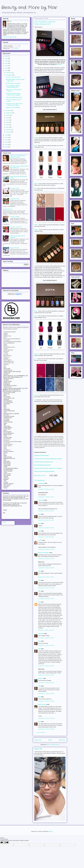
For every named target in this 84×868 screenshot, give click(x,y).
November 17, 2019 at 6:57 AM (46, 638)
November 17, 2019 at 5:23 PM (46, 694)
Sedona (36, 354)
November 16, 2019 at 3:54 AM (46, 520)
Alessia (36, 395)
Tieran (36, 225)
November (9, 75)
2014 (6, 145)
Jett (35, 400)
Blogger (51, 831)
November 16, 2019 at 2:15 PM (46, 549)
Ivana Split (41, 500)
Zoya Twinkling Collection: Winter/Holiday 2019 (13, 87)
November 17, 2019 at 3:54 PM (46, 683)
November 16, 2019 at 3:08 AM (46, 511)
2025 (6, 56)
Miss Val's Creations (44, 553)
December (9, 73)
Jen (35, 359)
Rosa (36, 311)
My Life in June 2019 (16, 227)
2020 (6, 68)
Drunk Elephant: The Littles (13, 83)
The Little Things (15, 188)
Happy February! (15, 248)
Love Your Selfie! (15, 217)
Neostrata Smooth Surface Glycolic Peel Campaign (48, 468)
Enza (36, 146)
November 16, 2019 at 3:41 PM (46, 559)
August (8, 115)
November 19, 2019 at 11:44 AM (46, 718)
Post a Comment (41, 732)
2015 (6, 142)
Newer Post (38, 740)
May (7, 122)
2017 (6, 137)
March (8, 127)
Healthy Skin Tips (8, 209)
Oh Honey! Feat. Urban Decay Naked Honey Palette (48, 459)
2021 (6, 66)
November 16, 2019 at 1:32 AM (46, 497)
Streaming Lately (15, 199)
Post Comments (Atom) (53, 745)
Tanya (36, 230)
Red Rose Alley (42, 704)
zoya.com (59, 64)
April (8, 125)
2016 (6, 140)
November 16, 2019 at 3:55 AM (46, 537)
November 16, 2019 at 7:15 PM (46, 577)
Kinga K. (41, 678)
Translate (14, 48)
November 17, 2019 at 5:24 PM (46, 701)
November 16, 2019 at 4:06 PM (46, 568)
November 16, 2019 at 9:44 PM (46, 630)
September (9, 113)
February (9, 130)
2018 (6, 135)
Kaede (36, 138)
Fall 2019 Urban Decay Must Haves (44, 462)
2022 (6, 63)
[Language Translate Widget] (12, 46)
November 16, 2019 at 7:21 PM (46, 599)
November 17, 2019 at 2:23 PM (46, 645)
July (7, 118)
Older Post (62, 740)
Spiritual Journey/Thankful (41, 455)
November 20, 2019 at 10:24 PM (46, 729)
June (8, 120)
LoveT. (40, 540)
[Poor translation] (6, 843)
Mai (35, 188)
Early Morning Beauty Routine (42, 465)
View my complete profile (10, 37)
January (8, 132)
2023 (6, 61)
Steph (36, 184)
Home (50, 740)
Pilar (39, 514)
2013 (6, 147)
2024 (6, 59)
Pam (39, 602)
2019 (6, 71)
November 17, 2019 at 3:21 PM (46, 675)
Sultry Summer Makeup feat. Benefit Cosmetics (18, 156)
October (8, 110)
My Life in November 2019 (13, 77)
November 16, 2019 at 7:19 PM (46, 588)
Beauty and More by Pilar (29, 8)
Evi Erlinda (41, 483)
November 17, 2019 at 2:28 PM (46, 666)
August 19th (38, 749)
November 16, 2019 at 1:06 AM (46, 489)
